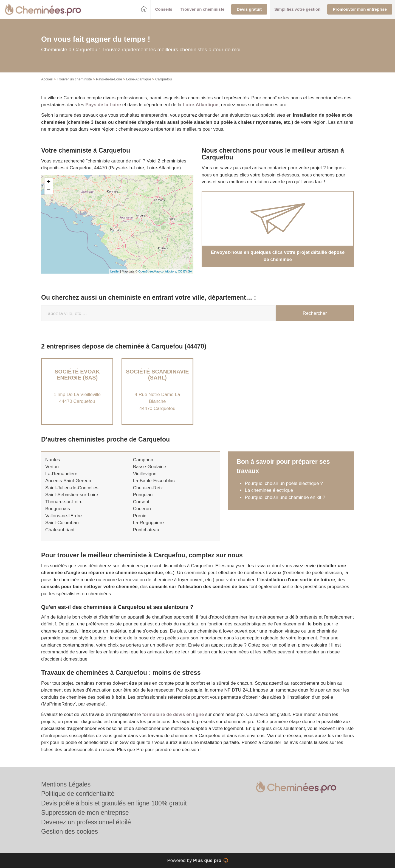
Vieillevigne (145, 474)
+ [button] (49, 182)
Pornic (140, 516)
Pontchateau (146, 530)
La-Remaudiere (61, 474)
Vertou (52, 467)
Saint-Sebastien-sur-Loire (72, 495)
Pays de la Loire (103, 105)
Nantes (53, 460)
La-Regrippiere (148, 523)
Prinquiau (143, 495)
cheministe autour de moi (114, 161)
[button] (164, 9)
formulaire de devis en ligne (173, 714)
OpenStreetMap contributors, (158, 271)
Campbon (143, 460)
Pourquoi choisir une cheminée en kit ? (285, 497)
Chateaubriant (60, 530)
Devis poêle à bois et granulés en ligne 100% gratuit (114, 803)
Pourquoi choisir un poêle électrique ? (284, 483)
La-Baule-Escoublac (154, 481)
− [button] (49, 190)
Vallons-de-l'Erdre (64, 516)
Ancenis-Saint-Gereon (68, 481)
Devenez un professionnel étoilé (86, 822)
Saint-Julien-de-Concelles (72, 488)
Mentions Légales (66, 784)
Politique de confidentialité (78, 794)
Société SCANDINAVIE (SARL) (157, 375)
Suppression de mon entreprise (85, 813)
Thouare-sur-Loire (64, 502)
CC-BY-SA (185, 271)
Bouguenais (58, 509)
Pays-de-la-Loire (109, 79)
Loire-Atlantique (139, 79)
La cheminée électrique (269, 490)
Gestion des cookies (70, 832)
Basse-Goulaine (150, 467)
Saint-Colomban (62, 523)
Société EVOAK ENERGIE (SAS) (77, 375)
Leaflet (115, 271)
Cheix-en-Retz (148, 488)
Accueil (47, 79)
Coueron (142, 509)
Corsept (141, 502)
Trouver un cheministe (74, 79)
